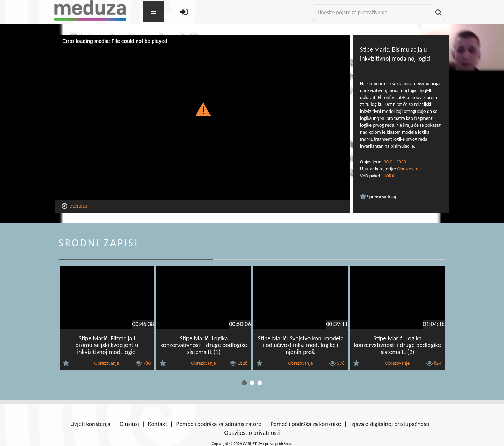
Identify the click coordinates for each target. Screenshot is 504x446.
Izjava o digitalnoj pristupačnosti (390, 424)
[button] (202, 109)
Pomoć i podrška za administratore (219, 424)
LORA (389, 176)
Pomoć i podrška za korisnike (306, 424)
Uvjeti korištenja (90, 424)
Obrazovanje (409, 169)
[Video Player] (202, 118)
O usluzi (129, 424)
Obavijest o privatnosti (252, 433)
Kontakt (158, 424)
